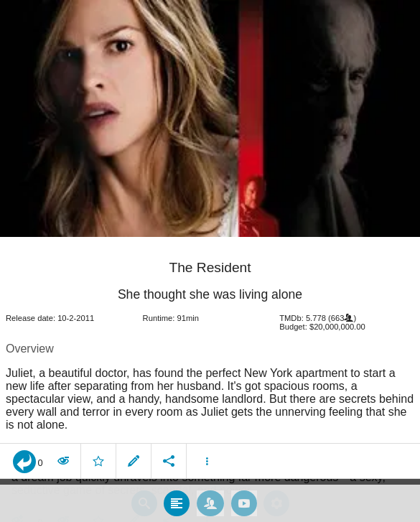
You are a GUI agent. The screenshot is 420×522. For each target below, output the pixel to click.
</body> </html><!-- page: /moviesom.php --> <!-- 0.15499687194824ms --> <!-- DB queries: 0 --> (210, 261)
